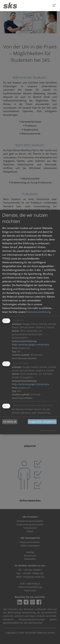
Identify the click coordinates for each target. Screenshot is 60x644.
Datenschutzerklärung (38, 312)
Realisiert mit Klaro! (48, 431)
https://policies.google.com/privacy (30, 345)
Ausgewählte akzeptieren (42, 422)
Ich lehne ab (10, 422)
